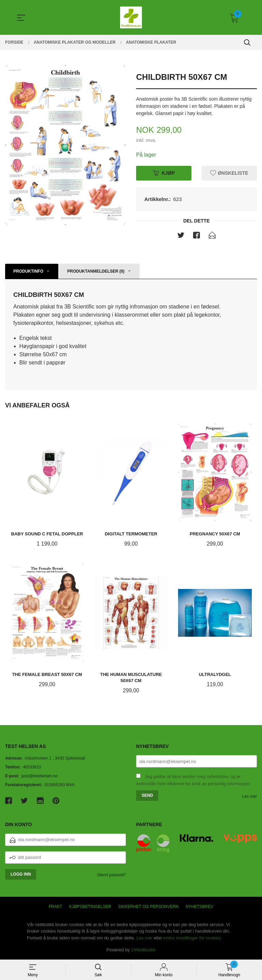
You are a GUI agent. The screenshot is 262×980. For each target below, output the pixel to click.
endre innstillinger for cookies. (193, 939)
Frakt (55, 907)
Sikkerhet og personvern (148, 907)
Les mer (250, 797)
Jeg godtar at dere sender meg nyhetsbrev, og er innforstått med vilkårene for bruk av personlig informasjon (193, 781)
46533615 (32, 768)
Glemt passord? (111, 876)
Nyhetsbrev (199, 907)
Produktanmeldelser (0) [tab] (96, 272)
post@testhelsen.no (40, 777)
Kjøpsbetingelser (90, 907)
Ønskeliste (229, 173)
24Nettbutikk (143, 950)
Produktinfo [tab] (28, 272)
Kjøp (164, 173)
